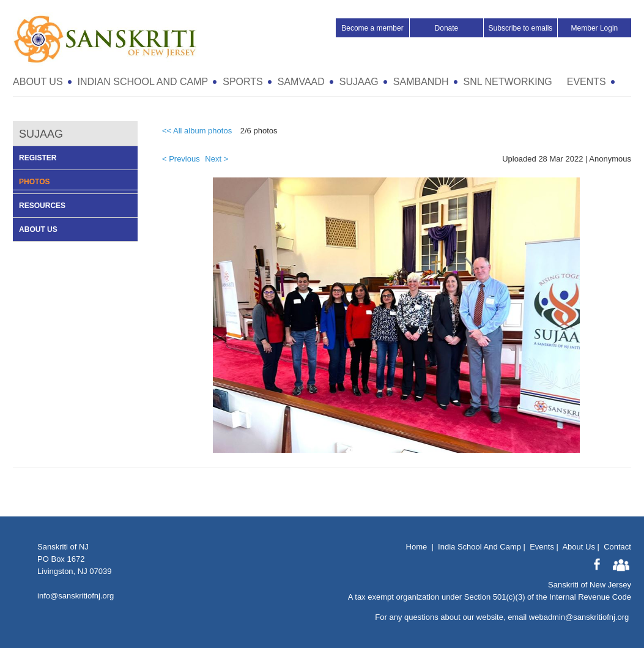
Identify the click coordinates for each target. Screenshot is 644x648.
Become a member (372, 28)
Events (542, 547)
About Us (578, 547)
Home (417, 547)
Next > (217, 159)
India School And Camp (479, 547)
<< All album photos (197, 131)
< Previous (181, 159)
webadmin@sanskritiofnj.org (579, 617)
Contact (617, 547)
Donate (447, 28)
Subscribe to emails (521, 28)
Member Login (595, 28)
